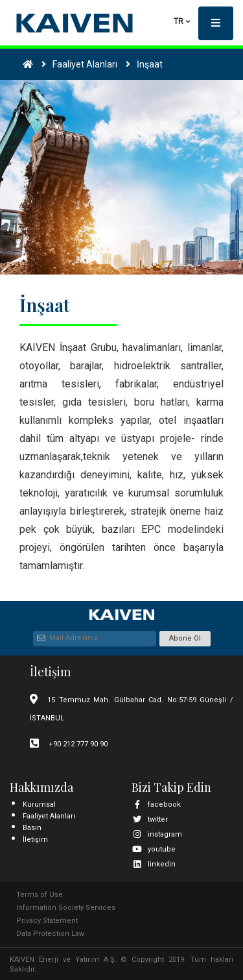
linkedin (154, 864)
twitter (150, 819)
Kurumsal (39, 804)
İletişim (35, 839)
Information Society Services (66, 908)
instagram (157, 834)
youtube (154, 849)
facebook (156, 804)
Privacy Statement (47, 921)
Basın (32, 828)
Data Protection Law (50, 934)
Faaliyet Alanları (49, 816)
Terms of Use (40, 895)
